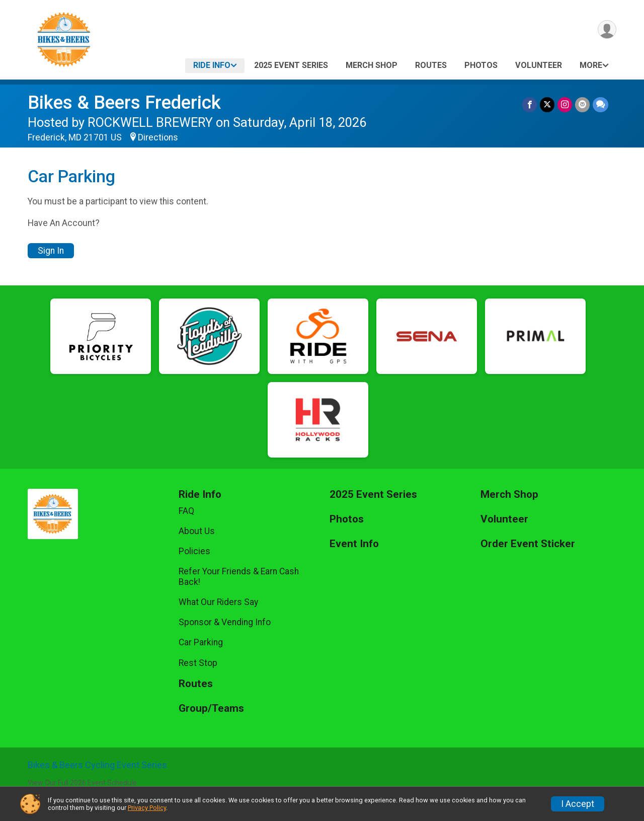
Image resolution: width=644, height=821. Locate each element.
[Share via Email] (582, 104)
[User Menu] (607, 29)
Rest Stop (198, 663)
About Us (197, 531)
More (591, 65)
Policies (194, 551)
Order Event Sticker (528, 544)
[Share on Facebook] (530, 104)
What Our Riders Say (218, 602)
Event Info (354, 544)
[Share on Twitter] (547, 104)
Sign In (51, 251)
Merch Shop (372, 65)
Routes (431, 65)
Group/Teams (211, 708)
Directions (158, 137)
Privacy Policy (147, 808)
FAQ (186, 511)
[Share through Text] (600, 104)
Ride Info (212, 65)
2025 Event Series (291, 65)
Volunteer (539, 65)
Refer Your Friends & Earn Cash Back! (239, 576)
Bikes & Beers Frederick (124, 102)
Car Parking (201, 642)
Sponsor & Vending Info (225, 622)
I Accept (578, 804)
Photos (481, 65)
